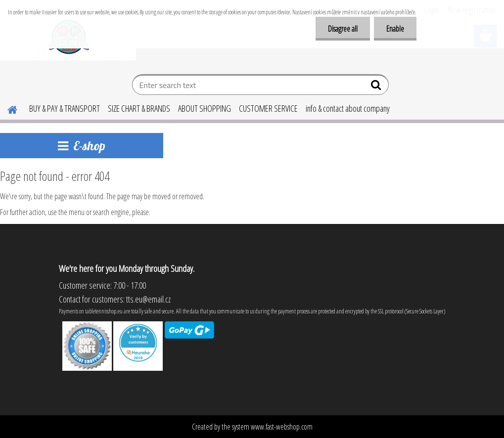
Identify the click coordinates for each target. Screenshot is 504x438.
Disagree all (343, 29)
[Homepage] (6, 108)
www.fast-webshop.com (282, 427)
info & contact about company (348, 108)
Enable (395, 29)
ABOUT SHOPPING (205, 108)
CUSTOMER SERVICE (268, 108)
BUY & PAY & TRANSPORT (65, 108)
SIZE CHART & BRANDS (139, 108)
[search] (377, 87)
